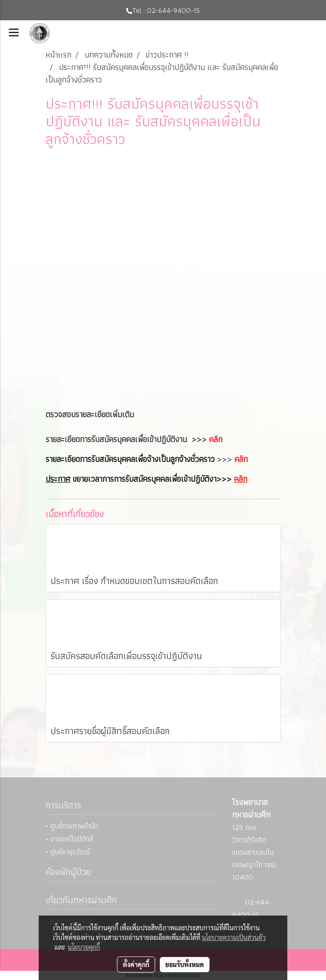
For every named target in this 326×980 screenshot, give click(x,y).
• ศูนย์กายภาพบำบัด (72, 826)
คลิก (216, 439)
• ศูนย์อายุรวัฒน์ (68, 852)
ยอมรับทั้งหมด (185, 964)
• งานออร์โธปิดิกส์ (70, 839)
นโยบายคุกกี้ (84, 947)
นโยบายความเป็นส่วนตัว (234, 937)
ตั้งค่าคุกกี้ (136, 964)
